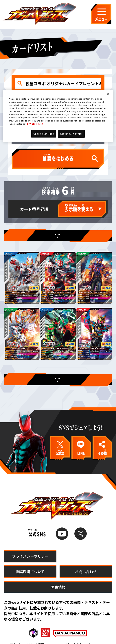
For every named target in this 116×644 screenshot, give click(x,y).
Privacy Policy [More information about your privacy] (35, 124)
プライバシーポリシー (30, 548)
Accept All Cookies (71, 134)
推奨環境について (30, 563)
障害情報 (58, 579)
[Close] (108, 94)
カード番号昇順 (34, 209)
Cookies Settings (86, 548)
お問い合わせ (86, 563)
